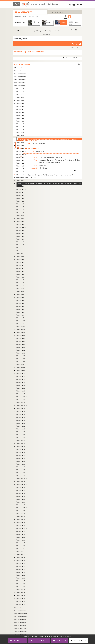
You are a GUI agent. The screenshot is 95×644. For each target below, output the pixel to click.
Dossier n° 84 (21, 333)
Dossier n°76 (21, 306)
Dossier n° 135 (21, 473)
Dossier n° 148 (21, 517)
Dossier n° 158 (21, 549)
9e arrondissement (21, 611)
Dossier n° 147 (21, 514)
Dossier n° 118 (21, 423)
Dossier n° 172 (21, 587)
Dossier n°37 (21, 204)
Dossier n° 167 (21, 572)
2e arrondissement (21, 71)
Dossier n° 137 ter (22, 484)
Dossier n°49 (21, 242)
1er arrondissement (21, 68)
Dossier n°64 (21, 274)
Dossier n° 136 (21, 476)
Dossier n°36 (21, 201)
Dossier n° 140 (21, 493)
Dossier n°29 (21, 181)
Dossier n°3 (21, 95)
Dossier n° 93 (21, 356)
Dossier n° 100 (21, 373)
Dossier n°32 (21, 192)
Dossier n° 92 (21, 353)
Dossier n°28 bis (22, 178)
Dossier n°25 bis (22, 166)
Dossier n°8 (21, 106)
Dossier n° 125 (21, 444)
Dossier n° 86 (21, 338)
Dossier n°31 (21, 186)
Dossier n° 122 (21, 435)
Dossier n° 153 (21, 534)
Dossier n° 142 (21, 499)
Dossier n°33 (21, 195)
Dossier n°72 (21, 295)
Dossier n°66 (21, 280)
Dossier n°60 (21, 262)
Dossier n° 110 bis (22, 406)
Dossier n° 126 (21, 446)
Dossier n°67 (21, 283)
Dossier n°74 (21, 300)
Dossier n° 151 (21, 525)
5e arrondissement (21, 80)
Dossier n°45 (21, 230)
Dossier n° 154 (21, 537)
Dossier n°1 (21, 89)
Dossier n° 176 (21, 596)
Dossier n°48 (21, 239)
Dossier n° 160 (21, 555)
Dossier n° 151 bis (22, 528)
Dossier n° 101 (21, 376)
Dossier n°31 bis (22, 189)
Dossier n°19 (21, 145)
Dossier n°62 (21, 268)
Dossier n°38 (21, 207)
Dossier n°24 (21, 160)
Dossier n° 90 (21, 347)
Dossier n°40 (21, 213)
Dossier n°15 (21, 130)
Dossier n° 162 (21, 560)
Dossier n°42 (21, 219)
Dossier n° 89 (21, 344)
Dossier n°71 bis (22, 292)
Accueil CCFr (17, 31)
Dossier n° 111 (21, 408)
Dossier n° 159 (21, 552)
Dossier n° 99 (21, 370)
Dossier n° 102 (21, 379)
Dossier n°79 (21, 315)
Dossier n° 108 (21, 394)
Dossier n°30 (21, 183)
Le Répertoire (57, 12)
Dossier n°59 (21, 259)
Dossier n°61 (21, 265)
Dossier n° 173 (21, 590)
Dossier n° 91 (21, 350)
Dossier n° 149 (21, 520)
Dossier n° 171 (21, 584)
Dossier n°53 (21, 248)
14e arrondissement (21, 625)
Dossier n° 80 (21, 321)
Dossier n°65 (21, 277)
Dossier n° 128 (21, 452)
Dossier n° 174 (21, 593)
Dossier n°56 (21, 257)
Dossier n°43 (21, 221)
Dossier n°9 (21, 109)
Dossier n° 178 (21, 601)
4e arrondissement (21, 77)
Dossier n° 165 (21, 569)
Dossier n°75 (21, 303)
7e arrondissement (21, 85)
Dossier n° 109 (21, 400)
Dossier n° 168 (21, 575)
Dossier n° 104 (21, 385)
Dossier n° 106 (21, 388)
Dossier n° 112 (21, 411)
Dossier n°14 (21, 127)
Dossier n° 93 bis (22, 359)
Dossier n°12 (21, 118)
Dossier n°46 (21, 233)
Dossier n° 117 (21, 420)
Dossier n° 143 (21, 502)
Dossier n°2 (21, 92)
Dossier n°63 (21, 271)
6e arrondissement (21, 82)
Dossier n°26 (21, 169)
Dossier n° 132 (21, 464)
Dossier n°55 (21, 254)
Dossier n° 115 (21, 417)
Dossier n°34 (21, 198)
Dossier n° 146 (21, 511)
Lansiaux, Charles (28, 31)
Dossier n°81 (21, 324)
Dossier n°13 (21, 124)
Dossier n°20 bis (22, 151)
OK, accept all (17, 640)
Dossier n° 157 (21, 546)
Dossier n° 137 (21, 482)
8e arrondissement (21, 608)
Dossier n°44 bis (22, 227)
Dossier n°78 (21, 312)
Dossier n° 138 (21, 487)
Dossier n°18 (21, 143)
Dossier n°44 (21, 224)
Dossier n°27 (21, 172)
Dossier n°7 (21, 103)
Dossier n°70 (21, 286)
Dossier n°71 (21, 289)
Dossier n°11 (21, 115)
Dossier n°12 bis (22, 121)
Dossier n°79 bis (22, 318)
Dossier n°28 (21, 175)
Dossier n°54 (21, 251)
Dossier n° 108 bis (22, 397)
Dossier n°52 (21, 245)
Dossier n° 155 (21, 540)
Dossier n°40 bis (22, 216)
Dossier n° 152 (21, 531)
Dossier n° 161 (21, 558)
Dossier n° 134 (21, 470)
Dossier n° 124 (21, 441)
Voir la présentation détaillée (69, 58)
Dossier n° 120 (21, 429)
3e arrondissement (21, 74)
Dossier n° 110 (21, 403)
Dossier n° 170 (21, 581)
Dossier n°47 (21, 236)
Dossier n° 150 (21, 522)
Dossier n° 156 (21, 543)
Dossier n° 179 (21, 604)
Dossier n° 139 (21, 490)
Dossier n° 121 (21, 432)
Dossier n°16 (21, 133)
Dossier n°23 (21, 157)
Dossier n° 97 (21, 368)
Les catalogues (24, 12)
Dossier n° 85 (21, 335)
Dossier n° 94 (21, 362)
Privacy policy (79, 640)
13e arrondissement (21, 622)
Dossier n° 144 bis (22, 508)
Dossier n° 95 (21, 365)
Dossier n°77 (21, 309)
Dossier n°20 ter (22, 154)
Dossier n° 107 (21, 391)
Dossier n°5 (21, 101)
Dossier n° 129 (21, 455)
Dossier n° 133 (21, 467)
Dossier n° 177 (21, 598)
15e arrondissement (21, 628)
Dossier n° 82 (21, 327)
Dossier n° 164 (21, 566)
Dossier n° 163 (21, 563)
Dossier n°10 (21, 112)
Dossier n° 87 (21, 341)
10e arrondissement (21, 614)
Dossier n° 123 (21, 438)
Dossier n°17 (21, 136)
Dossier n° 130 (21, 458)
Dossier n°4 (21, 98)
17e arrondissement (21, 634)
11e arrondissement (21, 617)
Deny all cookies (39, 640)
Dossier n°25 (21, 163)
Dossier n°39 (21, 210)
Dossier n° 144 (21, 505)
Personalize (60, 640)
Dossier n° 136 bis (22, 479)
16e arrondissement (21, 631)
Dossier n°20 (21, 148)
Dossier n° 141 (21, 496)
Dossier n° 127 (21, 449)
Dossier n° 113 (21, 414)
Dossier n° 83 (21, 330)
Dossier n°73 (21, 297)
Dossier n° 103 (21, 382)
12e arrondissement (21, 619)
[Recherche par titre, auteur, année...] (45, 17)
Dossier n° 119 (21, 426)
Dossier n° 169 (21, 578)
